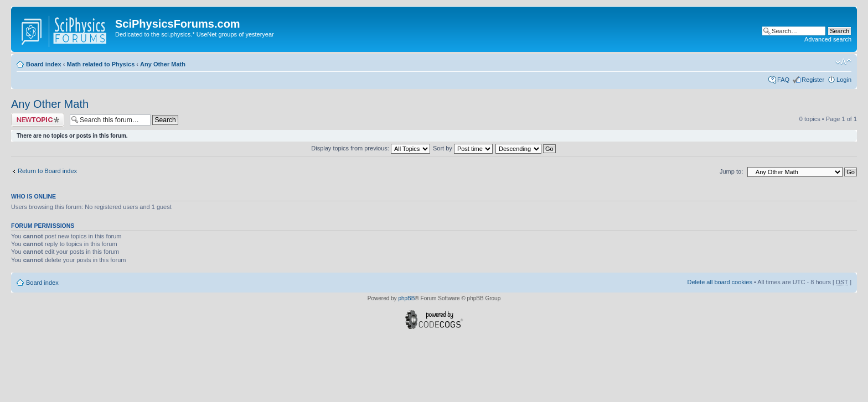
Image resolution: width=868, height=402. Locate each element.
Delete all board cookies (719, 282)
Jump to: (731, 171)
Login (844, 80)
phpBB (406, 298)
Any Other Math (163, 64)
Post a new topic (38, 120)
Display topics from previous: (371, 148)
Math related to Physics (100, 64)
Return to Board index (47, 171)
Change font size (843, 62)
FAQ (783, 80)
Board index (44, 64)
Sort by (463, 148)
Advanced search (828, 39)
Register (813, 80)
